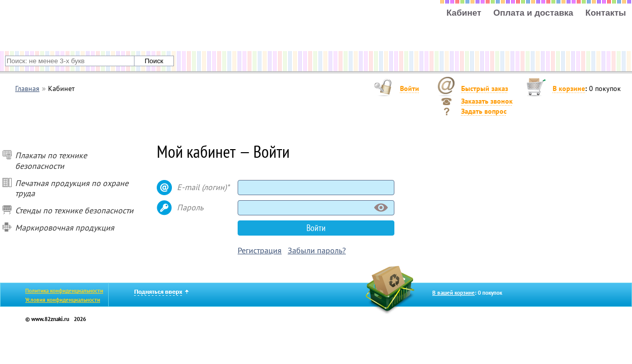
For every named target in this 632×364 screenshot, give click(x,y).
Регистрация (260, 250)
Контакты (606, 13)
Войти (410, 88)
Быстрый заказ (485, 88)
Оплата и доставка (533, 13)
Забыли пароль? (317, 250)
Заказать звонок (487, 101)
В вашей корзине (454, 293)
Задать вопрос (484, 111)
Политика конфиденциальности (64, 291)
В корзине (569, 88)
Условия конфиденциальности (63, 300)
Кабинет (464, 13)
